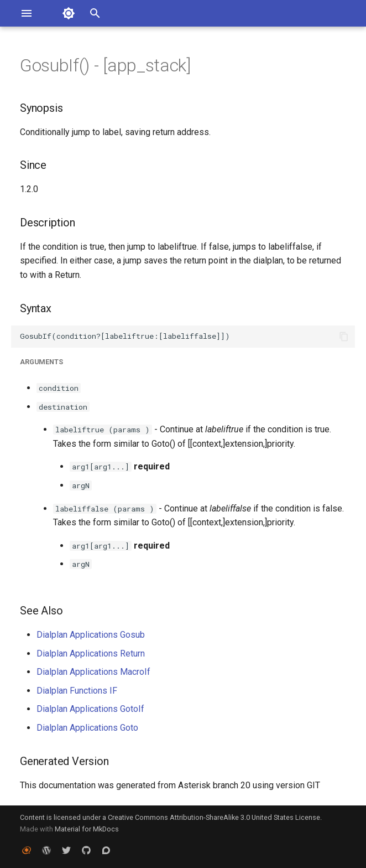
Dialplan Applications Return (91, 653)
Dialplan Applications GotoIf (90, 709)
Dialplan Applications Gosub (91, 635)
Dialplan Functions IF (77, 691)
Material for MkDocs (87, 829)
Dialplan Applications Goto (87, 728)
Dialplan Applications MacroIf (93, 672)
